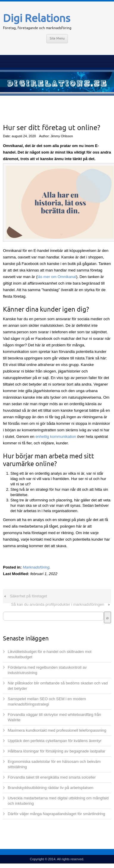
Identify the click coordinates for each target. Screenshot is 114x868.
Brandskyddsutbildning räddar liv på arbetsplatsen (51, 788)
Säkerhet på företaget (28, 596)
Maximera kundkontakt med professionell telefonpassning (57, 730)
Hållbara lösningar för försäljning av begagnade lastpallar (57, 751)
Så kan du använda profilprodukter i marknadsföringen (58, 604)
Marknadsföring (36, 567)
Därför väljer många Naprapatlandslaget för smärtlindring (56, 814)
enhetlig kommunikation (56, 437)
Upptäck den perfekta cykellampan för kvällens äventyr (55, 741)
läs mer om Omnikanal (57, 277)
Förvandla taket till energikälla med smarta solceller (52, 777)
